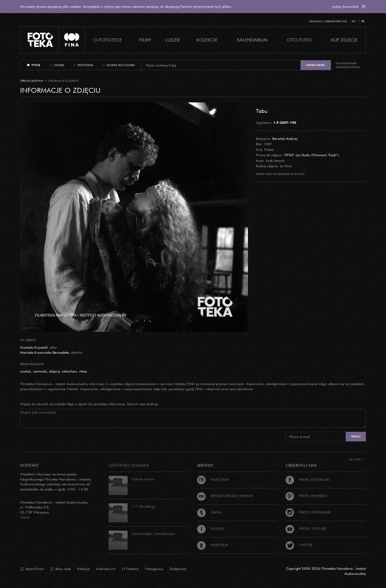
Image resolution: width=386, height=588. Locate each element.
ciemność (40, 371)
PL (363, 21)
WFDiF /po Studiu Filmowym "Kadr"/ (311, 155)
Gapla (209, 512)
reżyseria (86, 65)
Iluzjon (211, 529)
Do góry (357, 459)
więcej (25, 517)
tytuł (36, 65)
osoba (59, 65)
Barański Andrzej (285, 139)
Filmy (145, 40)
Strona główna (32, 81)
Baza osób (61, 569)
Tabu (262, 111)
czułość (25, 371)
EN (354, 21)
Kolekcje (207, 40)
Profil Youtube (306, 529)
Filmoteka (213, 479)
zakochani (69, 371)
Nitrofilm (213, 545)
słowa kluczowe (121, 65)
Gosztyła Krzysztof (34, 347)
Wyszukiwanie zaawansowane (348, 65)
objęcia (54, 371)
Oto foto (299, 40)
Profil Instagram (308, 512)
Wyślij (356, 436)
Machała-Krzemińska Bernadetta (44, 352)
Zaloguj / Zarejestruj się (328, 21)
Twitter (299, 545)
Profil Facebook (307, 479)
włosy (83, 371)
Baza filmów (32, 569)
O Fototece (108, 40)
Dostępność (178, 569)
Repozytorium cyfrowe (225, 496)
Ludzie (173, 40)
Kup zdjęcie (344, 40)
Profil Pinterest (307, 496)
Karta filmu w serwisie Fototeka (280, 174)
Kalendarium (252, 40)
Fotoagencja (154, 569)
